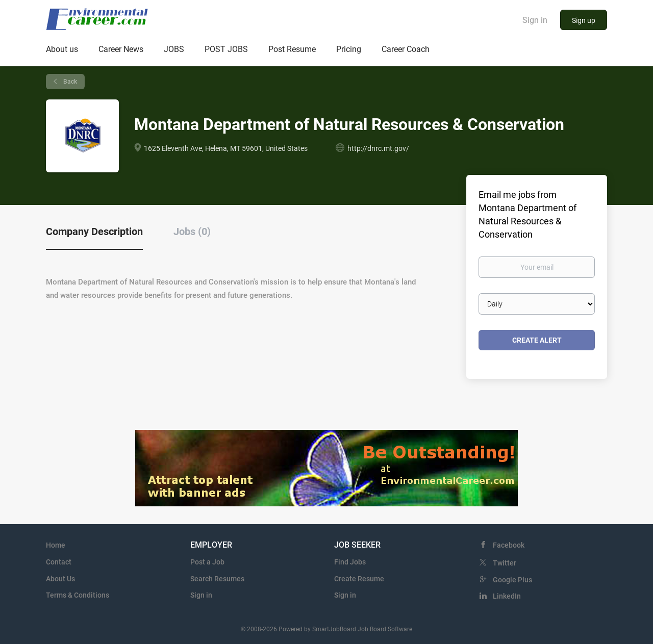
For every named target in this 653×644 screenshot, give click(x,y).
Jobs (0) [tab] (192, 231)
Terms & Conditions (78, 595)
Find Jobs (350, 562)
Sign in (535, 20)
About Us (60, 579)
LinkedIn (507, 596)
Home (56, 545)
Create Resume (359, 579)
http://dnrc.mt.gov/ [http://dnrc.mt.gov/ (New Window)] (378, 148)
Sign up (584, 20)
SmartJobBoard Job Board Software (362, 629)
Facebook (509, 545)
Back (69, 82)
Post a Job (207, 562)
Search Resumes (217, 579)
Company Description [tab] (94, 231)
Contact (59, 562)
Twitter (505, 563)
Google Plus (512, 580)
